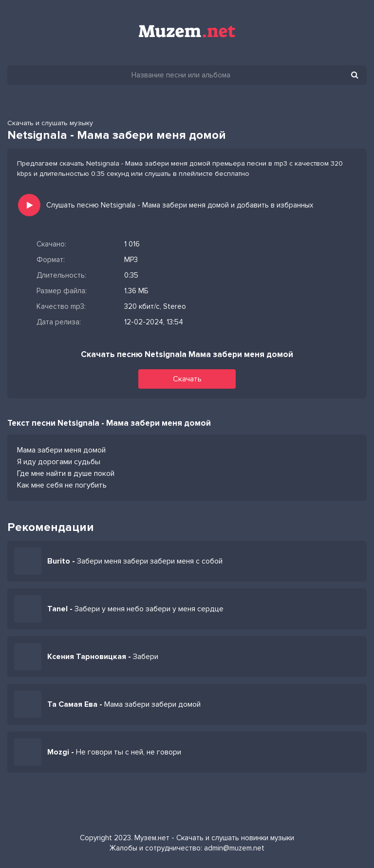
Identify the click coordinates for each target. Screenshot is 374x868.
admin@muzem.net (234, 848)
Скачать (187, 379)
